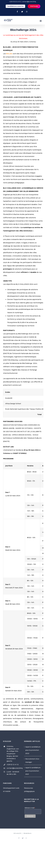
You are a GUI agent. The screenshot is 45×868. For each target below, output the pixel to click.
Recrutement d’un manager (32, 761)
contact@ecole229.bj (29, 2)
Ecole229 (18, 833)
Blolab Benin (28, 833)
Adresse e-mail (30, 808)
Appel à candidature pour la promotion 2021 (33, 771)
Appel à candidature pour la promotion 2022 (33, 750)
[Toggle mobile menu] (41, 21)
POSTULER (34, 6)
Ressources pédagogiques (29, 790)
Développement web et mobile (11, 790)
